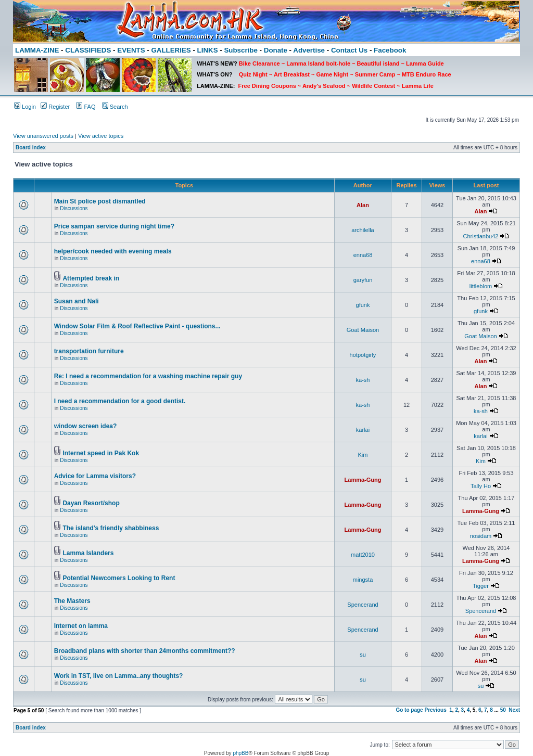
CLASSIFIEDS (88, 50)
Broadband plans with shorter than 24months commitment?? (145, 651)
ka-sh (363, 380)
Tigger (481, 586)
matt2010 (363, 555)
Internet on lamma (81, 626)
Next (514, 710)
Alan (363, 205)
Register (55, 107)
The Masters (72, 601)
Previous (435, 710)
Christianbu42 (481, 236)
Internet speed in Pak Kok (101, 453)
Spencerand (363, 605)
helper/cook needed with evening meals (113, 251)
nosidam (481, 536)
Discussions (74, 208)
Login (25, 107)
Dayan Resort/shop (91, 503)
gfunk (363, 305)
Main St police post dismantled (100, 201)
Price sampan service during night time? (114, 226)
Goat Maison (363, 330)
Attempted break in (91, 278)
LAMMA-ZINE (37, 50)
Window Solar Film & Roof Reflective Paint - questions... (137, 326)
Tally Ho (481, 486)
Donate (276, 50)
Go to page (409, 710)
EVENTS (131, 50)
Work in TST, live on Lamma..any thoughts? (119, 676)
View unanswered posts (43, 136)
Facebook (390, 50)
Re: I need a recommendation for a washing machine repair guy (148, 376)
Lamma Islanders (88, 553)
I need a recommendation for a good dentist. (120, 401)
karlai (363, 430)
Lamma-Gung (363, 480)
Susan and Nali (77, 301)
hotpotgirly (363, 355)
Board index (31, 148)
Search (115, 107)
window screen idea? (86, 426)
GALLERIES (171, 50)
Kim (363, 455)
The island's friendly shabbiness (111, 528)
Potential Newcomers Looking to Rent (119, 578)
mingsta (363, 580)
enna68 (363, 255)
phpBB (240, 753)
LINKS (208, 50)
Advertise (309, 50)
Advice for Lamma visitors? (95, 476)
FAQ (86, 107)
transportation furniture (89, 351)
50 (503, 710)
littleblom (481, 286)
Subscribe (240, 50)
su (363, 655)
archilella (363, 230)
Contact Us (349, 50)
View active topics (101, 136)
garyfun (363, 280)
